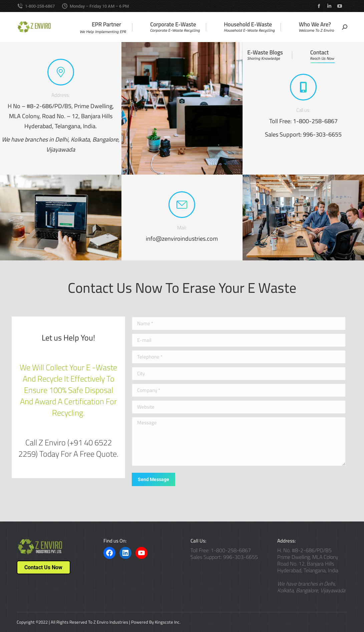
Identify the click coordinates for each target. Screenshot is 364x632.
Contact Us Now (43, 567)
